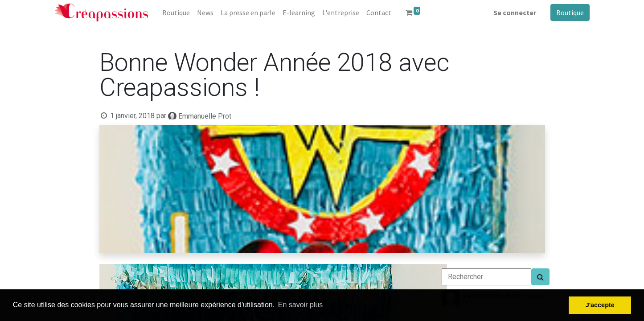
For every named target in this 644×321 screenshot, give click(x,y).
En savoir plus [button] (301, 305)
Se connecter (515, 12)
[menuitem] (176, 12)
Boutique (570, 12)
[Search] (540, 277)
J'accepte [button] (600, 305)
